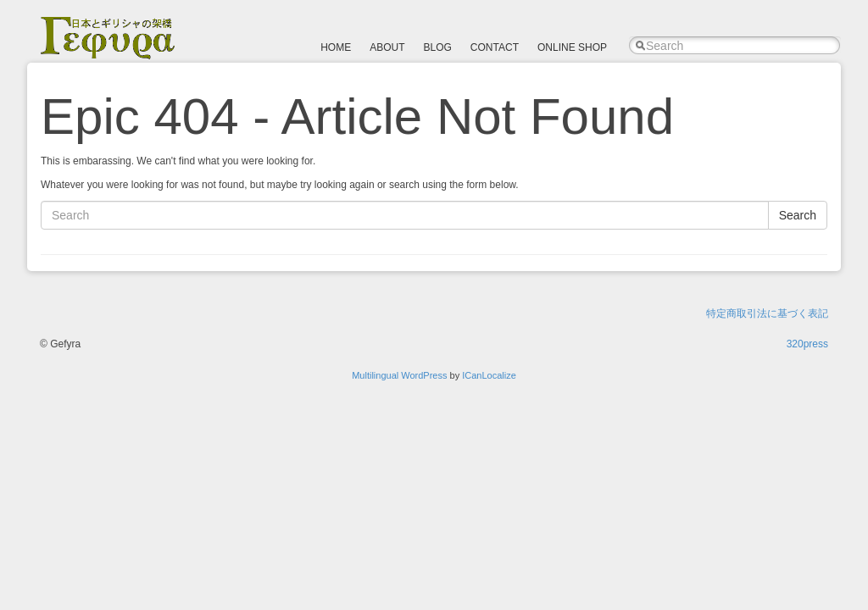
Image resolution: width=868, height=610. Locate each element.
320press (807, 344)
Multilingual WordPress (399, 375)
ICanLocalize (489, 375)
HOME (336, 47)
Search (798, 215)
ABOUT (387, 47)
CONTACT (495, 47)
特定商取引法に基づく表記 (767, 313)
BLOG (438, 47)
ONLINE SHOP (572, 47)
